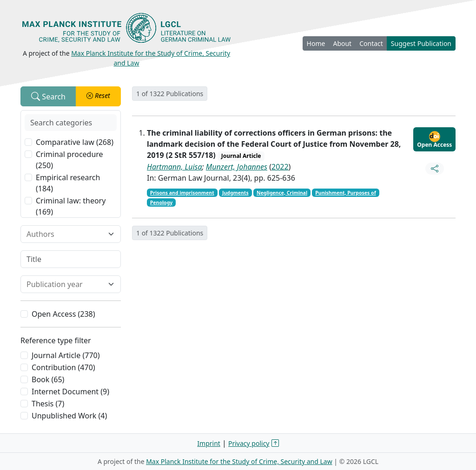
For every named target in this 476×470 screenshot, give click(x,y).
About (342, 43)
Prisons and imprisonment (182, 193)
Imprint (209, 443)
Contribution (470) (63, 367)
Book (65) (48, 379)
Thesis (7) (48, 404)
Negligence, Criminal (282, 193)
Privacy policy (249, 443)
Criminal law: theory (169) (71, 206)
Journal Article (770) (66, 355)
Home (316, 43)
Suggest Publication (421, 43)
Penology (162, 202)
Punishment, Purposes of (345, 193)
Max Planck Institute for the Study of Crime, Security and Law (239, 461)
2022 (280, 167)
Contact (371, 43)
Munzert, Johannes (237, 167)
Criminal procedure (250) (69, 160)
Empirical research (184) (68, 183)
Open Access (434, 140)
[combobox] (65, 234)
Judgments (235, 193)
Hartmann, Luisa (175, 167)
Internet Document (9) (70, 392)
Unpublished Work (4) (69, 416)
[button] (98, 96)
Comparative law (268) (75, 142)
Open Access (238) (63, 314)
